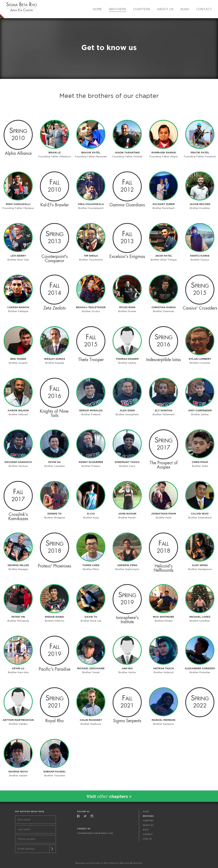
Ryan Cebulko (112, 863)
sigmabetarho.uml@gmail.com (95, 833)
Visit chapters (109, 796)
